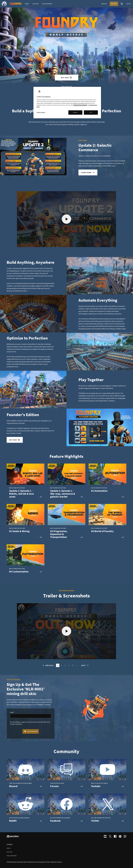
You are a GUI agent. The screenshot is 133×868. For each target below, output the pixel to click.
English (104, 4)
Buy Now (67, 78)
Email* (12, 712)
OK (91, 112)
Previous (48, 665)
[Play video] (67, 219)
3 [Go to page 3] (65, 665)
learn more (88, 172)
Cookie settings (41, 112)
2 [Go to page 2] (62, 665)
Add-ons (10, 852)
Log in (128, 4)
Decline (75, 112)
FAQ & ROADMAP (12, 856)
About (9, 848)
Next (85, 665)
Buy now (114, 4)
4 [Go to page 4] (69, 665)
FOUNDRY (10, 844)
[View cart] (122, 4)
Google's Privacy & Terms (80, 105)
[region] (67, 103)
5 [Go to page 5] (73, 665)
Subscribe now (31, 731)
